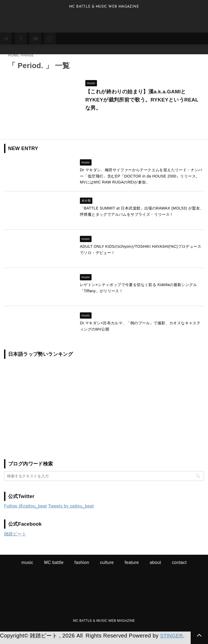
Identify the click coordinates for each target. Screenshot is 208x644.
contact (179, 567)
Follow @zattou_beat (25, 510)
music (27, 567)
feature (132, 567)
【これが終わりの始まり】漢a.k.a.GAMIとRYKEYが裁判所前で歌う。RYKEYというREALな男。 (138, 102)
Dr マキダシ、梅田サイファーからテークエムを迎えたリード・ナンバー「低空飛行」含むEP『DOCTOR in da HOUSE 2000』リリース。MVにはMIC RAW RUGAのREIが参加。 (141, 180)
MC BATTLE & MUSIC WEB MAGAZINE (104, 625)
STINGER (173, 640)
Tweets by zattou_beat (71, 510)
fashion (82, 567)
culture (107, 567)
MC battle (54, 567)
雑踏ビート (15, 538)
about (155, 567)
